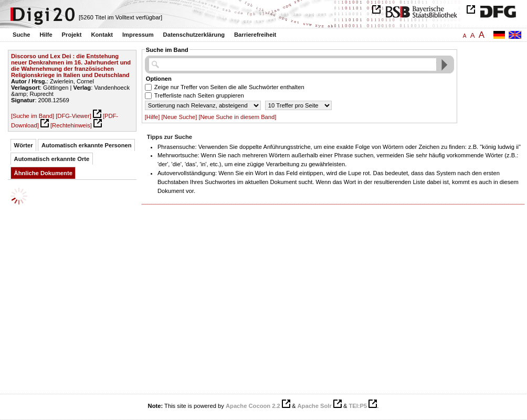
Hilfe (46, 35)
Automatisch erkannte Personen (87, 145)
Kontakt (102, 35)
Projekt (72, 35)
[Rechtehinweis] (71, 125)
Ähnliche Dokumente (43, 173)
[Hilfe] (152, 117)
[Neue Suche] (179, 117)
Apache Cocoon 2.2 (253, 406)
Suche (22, 35)
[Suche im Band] (33, 116)
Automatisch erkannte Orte (52, 159)
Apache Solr (315, 406)
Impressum (138, 35)
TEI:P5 (358, 406)
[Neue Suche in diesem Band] (237, 117)
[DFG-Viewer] (73, 116)
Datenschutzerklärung (194, 35)
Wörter (24, 145)
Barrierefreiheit (255, 35)
